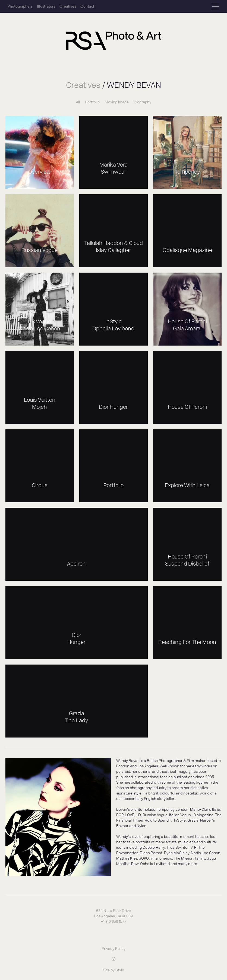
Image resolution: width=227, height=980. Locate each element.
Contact (87, 6)
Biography (143, 102)
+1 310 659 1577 (113, 922)
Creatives (68, 6)
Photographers (20, 6)
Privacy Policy (113, 949)
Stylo (120, 970)
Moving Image (117, 102)
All (78, 102)
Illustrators (46, 6)
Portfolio (92, 102)
